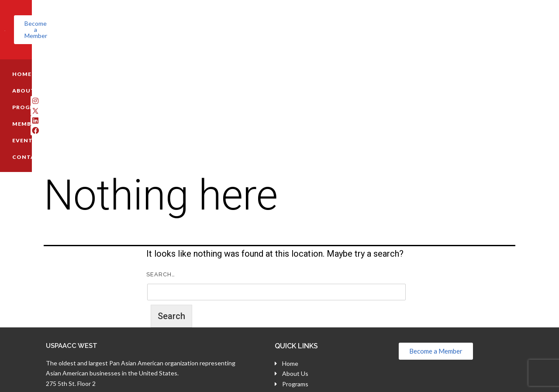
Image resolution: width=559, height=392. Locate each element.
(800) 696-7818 (79, 309)
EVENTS (237, 62)
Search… (161, 179)
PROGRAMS (137, 62)
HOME (52, 62)
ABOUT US (91, 62)
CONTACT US (286, 62)
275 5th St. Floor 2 (71, 288)
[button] (488, 24)
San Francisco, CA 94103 (79, 299)
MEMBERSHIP (188, 62)
